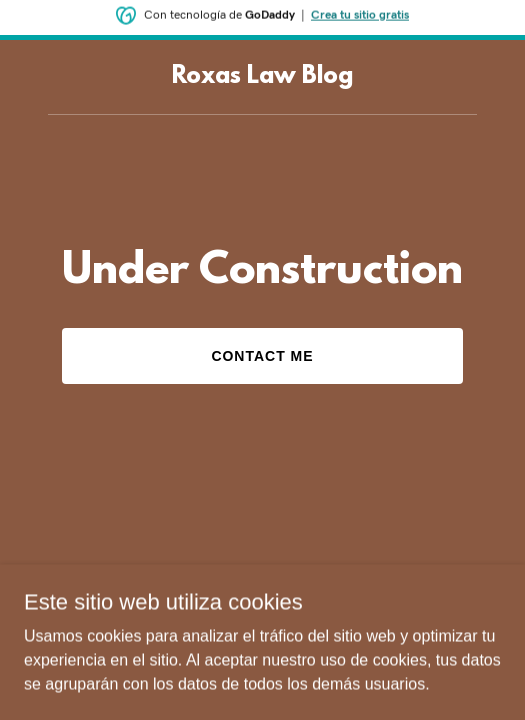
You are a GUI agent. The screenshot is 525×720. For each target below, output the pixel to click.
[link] (262, 77)
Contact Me (262, 356)
